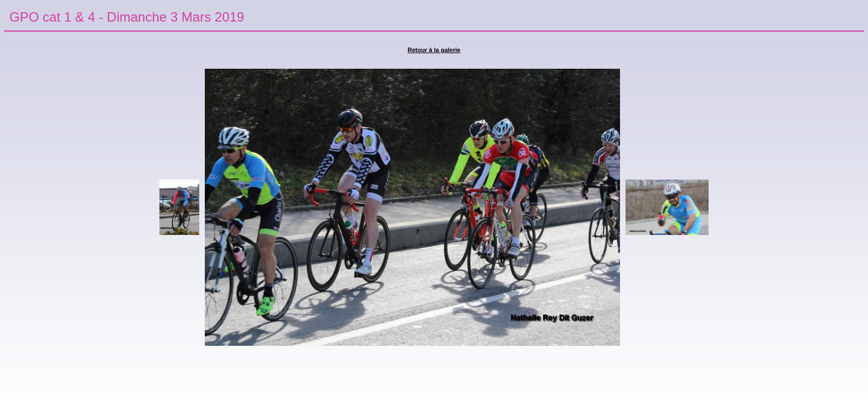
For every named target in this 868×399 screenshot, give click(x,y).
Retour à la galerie (434, 50)
